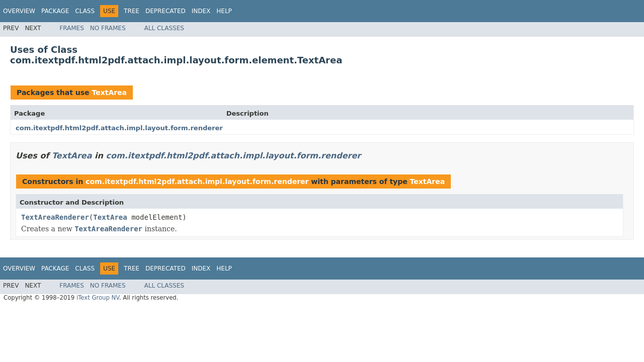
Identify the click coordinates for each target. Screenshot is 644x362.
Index (201, 11)
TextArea (109, 93)
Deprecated (166, 11)
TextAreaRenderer (55, 217)
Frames (72, 28)
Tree (132, 11)
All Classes (164, 28)
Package (55, 11)
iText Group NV (98, 298)
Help (224, 11)
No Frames (108, 28)
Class (85, 11)
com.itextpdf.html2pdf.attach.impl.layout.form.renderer (119, 128)
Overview (19, 11)
